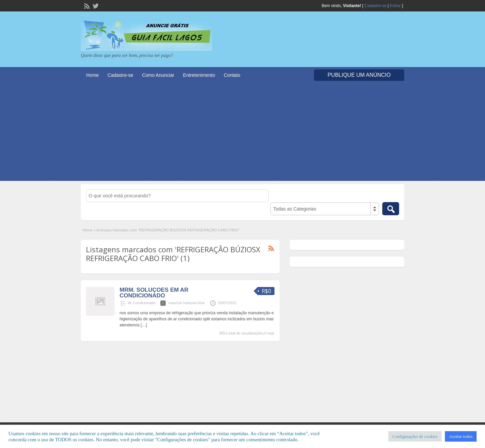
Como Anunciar (158, 75)
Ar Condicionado (142, 303)
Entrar (395, 6)
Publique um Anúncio (359, 75)
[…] (144, 325)
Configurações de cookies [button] (415, 436)
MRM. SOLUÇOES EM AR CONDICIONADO (154, 293)
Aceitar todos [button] (461, 436)
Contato (232, 75)
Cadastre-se (375, 6)
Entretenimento (199, 75)
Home (92, 75)
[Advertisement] (243, 134)
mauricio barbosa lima (186, 303)
